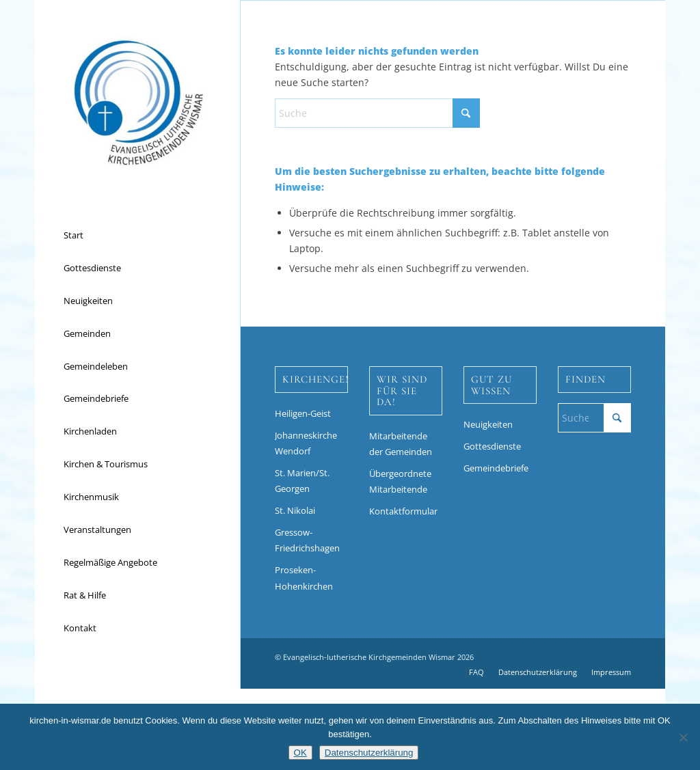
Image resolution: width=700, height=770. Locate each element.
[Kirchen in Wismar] (137, 102)
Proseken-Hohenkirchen (304, 578)
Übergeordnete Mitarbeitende (400, 481)
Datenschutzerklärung (369, 753)
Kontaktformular (403, 511)
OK (300, 753)
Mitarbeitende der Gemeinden (401, 444)
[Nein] (683, 737)
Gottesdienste (492, 446)
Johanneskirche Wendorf (306, 443)
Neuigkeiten (488, 424)
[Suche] (377, 113)
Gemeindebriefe (496, 468)
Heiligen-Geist (303, 413)
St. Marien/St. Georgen (302, 481)
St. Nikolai (295, 510)
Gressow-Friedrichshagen (307, 540)
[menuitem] (137, 236)
